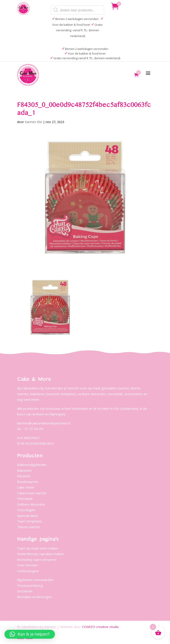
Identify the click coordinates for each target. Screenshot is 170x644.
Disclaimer (25, 591)
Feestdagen (26, 510)
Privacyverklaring (30, 585)
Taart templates (30, 521)
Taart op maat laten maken (38, 548)
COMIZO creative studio (100, 627)
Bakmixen (24, 470)
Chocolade (25, 499)
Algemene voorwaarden (35, 580)
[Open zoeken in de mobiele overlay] (77, 10)
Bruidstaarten (28, 482)
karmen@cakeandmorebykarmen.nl (44, 423)
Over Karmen (27, 565)
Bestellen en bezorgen (34, 597)
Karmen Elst (33, 122)
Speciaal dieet (28, 516)
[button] (30, 634)
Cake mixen (26, 487)
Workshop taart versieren (37, 560)
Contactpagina (28, 571)
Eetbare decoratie (31, 504)
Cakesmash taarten (32, 493)
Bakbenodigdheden (32, 465)
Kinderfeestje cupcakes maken (40, 554)
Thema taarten (28, 527)
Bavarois (24, 476)
